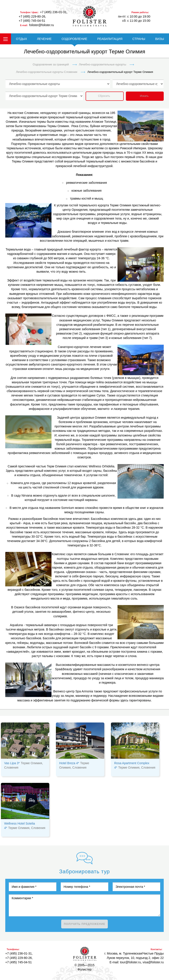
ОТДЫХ (22, 39)
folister (90, 16)
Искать (144, 96)
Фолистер (85, 954)
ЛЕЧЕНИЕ (44, 39)
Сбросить (104, 96)
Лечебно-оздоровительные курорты (103, 64)
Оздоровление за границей (51, 64)
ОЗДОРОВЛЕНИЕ (74, 39)
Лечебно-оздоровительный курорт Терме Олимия (120, 72)
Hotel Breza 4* (69, 763)
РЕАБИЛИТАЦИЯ (110, 39)
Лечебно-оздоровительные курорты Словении (46, 72)
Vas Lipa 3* (12, 763)
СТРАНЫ (139, 39)
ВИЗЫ (160, 39)
